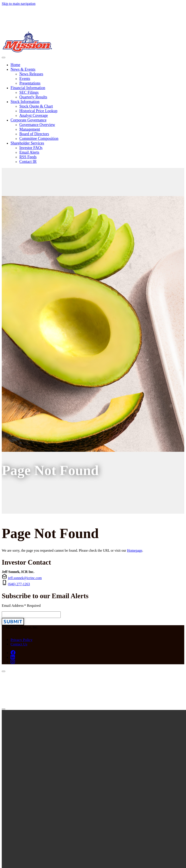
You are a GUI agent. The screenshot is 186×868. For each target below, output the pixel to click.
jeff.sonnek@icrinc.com (25, 578)
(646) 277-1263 (19, 584)
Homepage (135, 550)
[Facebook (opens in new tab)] (13, 653)
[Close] (4, 671)
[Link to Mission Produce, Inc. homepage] (93, 30)
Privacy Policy (22, 640)
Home (15, 65)
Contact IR (28, 162)
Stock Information (25, 102)
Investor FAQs (31, 148)
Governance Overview (37, 125)
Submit (13, 622)
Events (25, 79)
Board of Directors (34, 134)
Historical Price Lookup (38, 111)
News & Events (23, 69)
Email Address (21, 606)
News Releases (31, 74)
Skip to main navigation (19, 4)
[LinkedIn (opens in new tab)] (13, 657)
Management (30, 129)
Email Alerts (29, 152)
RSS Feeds (28, 157)
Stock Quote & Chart (36, 106)
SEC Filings (29, 92)
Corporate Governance (28, 120)
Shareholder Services (27, 143)
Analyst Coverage (34, 115)
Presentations (30, 83)
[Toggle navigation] (4, 58)
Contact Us (19, 644)
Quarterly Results (33, 97)
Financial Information (28, 88)
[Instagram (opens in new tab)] (13, 662)
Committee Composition (39, 139)
